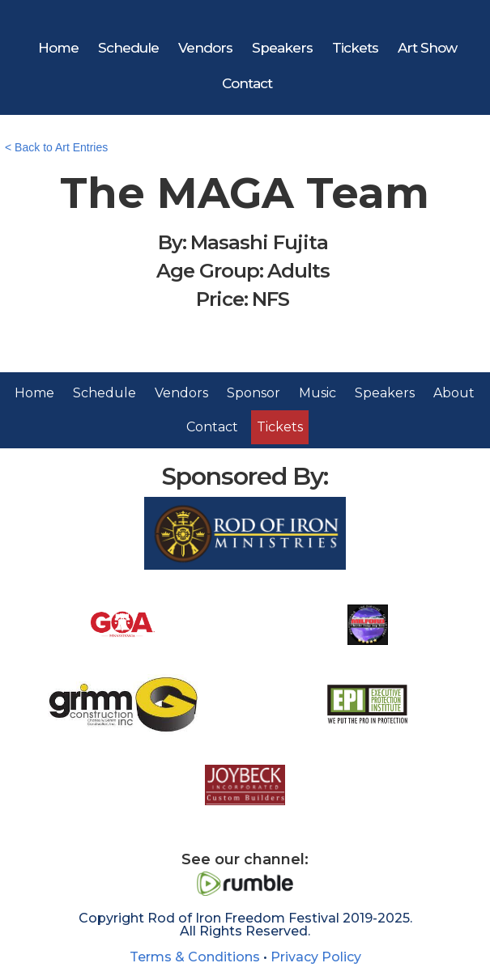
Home (58, 48)
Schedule (128, 48)
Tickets (355, 48)
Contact (247, 83)
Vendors (205, 48)
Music (317, 393)
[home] (247, 11)
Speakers (282, 48)
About (454, 393)
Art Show (427, 48)
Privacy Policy (316, 957)
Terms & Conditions (195, 957)
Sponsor (254, 393)
